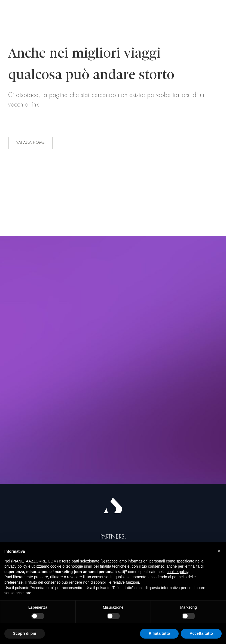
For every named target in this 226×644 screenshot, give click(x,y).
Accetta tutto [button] (201, 633)
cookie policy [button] (177, 572)
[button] (219, 551)
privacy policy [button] (16, 566)
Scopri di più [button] (25, 633)
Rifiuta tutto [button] (159, 633)
